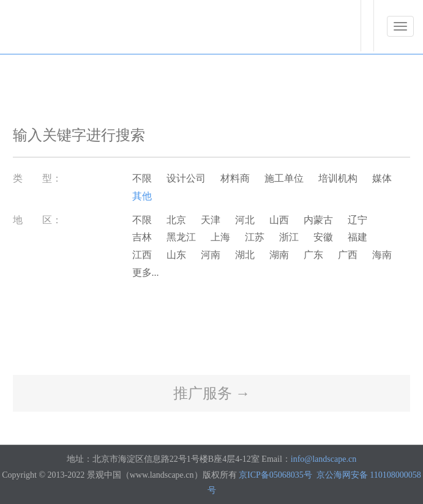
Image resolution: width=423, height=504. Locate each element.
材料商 (235, 178)
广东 (313, 255)
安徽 (323, 237)
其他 (142, 196)
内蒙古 (318, 220)
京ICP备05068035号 (275, 475)
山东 (176, 255)
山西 (279, 220)
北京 (176, 220)
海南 (382, 255)
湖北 (245, 255)
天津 (211, 220)
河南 (211, 255)
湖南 (279, 255)
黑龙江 (181, 237)
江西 (142, 255)
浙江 (289, 237)
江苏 (255, 237)
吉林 (142, 237)
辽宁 (357, 220)
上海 (220, 237)
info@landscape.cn (324, 459)
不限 (142, 178)
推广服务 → (212, 393)
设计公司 (186, 178)
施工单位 (284, 178)
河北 (245, 220)
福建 (357, 237)
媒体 (382, 178)
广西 (348, 255)
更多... (146, 272)
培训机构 (338, 178)
